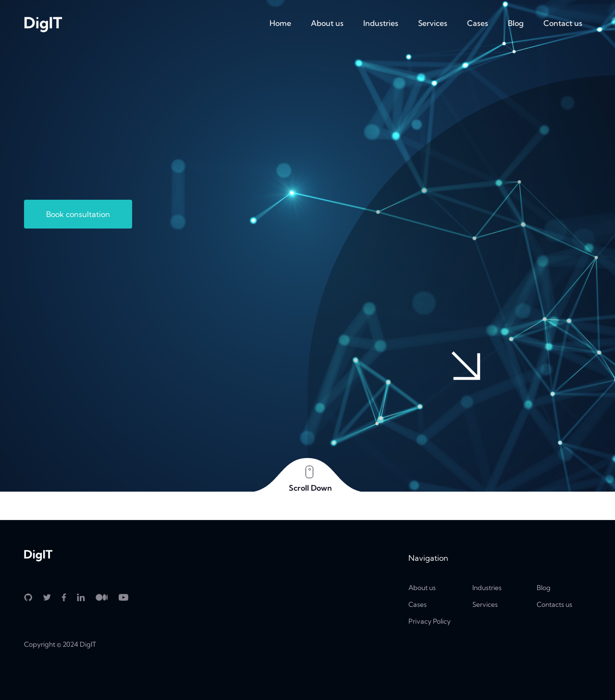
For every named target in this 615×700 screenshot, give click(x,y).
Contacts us (554, 604)
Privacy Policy (430, 621)
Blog (516, 23)
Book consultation (78, 214)
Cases (478, 23)
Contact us (563, 23)
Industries (381, 23)
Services (433, 23)
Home (280, 23)
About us (327, 23)
